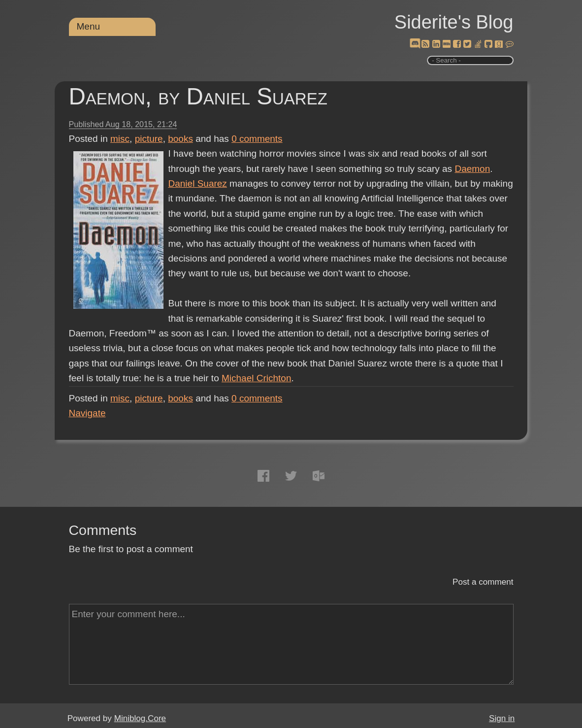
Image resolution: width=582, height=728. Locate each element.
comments (257, 139)
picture (149, 139)
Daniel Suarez (198, 183)
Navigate (87, 413)
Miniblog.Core (140, 718)
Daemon (472, 169)
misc (120, 139)
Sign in (502, 718)
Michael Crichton (257, 378)
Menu (89, 26)
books (180, 139)
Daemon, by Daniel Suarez (198, 96)
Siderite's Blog (454, 22)
